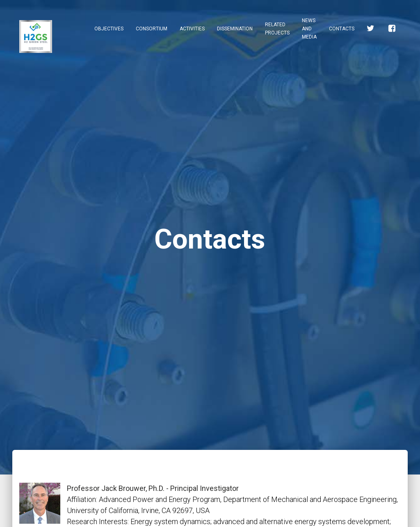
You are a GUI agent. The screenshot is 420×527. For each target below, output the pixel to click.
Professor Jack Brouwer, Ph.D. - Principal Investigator (153, 488)
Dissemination (235, 29)
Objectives (109, 29)
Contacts (342, 29)
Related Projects (277, 29)
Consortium (152, 29)
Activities (192, 29)
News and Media (309, 29)
